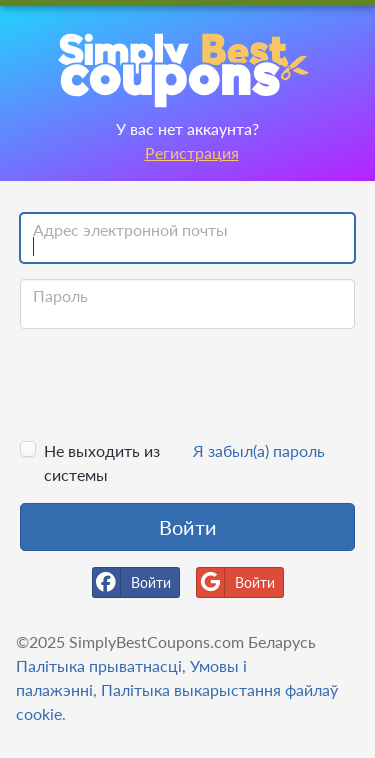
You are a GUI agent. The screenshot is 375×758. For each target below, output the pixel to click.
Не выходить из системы (102, 462)
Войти (188, 527)
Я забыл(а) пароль (259, 450)
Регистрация (192, 152)
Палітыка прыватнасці (99, 665)
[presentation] (172, 384)
